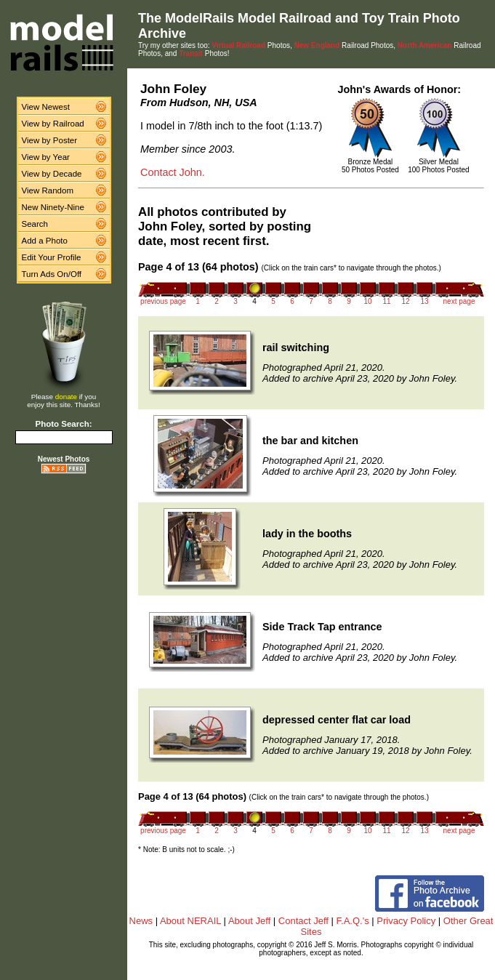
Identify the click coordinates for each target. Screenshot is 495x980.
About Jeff (249, 921)
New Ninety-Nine (53, 207)
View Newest (46, 107)
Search (35, 224)
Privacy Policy (406, 921)
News (141, 921)
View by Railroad (53, 124)
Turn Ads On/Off (52, 274)
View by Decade (52, 174)
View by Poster (50, 140)
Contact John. (173, 172)
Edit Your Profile (52, 257)
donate (66, 397)
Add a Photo (45, 241)
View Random (48, 190)
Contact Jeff (303, 921)
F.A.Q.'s (353, 921)
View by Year (46, 157)
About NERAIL (190, 921)
